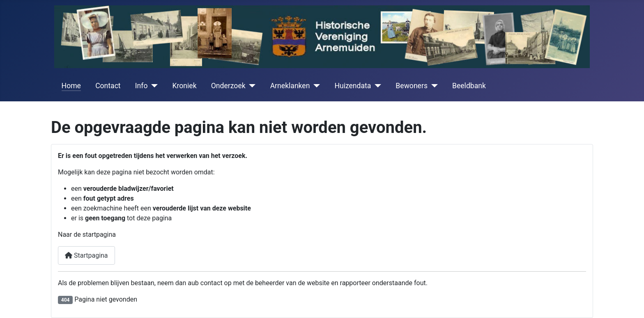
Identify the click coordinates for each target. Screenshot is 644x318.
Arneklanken (290, 86)
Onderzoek (228, 86)
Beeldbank (469, 86)
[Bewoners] (433, 86)
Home (71, 86)
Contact (108, 86)
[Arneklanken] (315, 86)
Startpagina (86, 255)
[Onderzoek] (251, 86)
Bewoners (412, 86)
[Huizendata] (376, 86)
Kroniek (184, 86)
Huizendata (353, 86)
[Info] (153, 86)
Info (141, 86)
